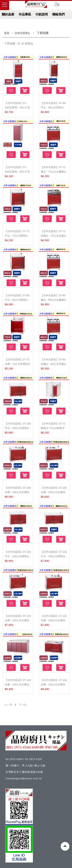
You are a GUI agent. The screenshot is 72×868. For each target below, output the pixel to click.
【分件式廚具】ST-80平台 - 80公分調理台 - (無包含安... (17, 300)
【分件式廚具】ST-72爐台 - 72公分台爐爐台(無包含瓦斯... (54, 172)
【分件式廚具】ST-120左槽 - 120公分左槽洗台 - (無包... (18, 620)
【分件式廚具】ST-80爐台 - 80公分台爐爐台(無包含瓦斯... (54, 300)
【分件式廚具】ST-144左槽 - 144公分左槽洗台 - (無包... (18, 684)
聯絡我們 (58, 14)
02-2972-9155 (34, 759)
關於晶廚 (8, 14)
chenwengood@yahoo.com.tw (24, 778)
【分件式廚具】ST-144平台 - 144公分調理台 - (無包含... (54, 556)
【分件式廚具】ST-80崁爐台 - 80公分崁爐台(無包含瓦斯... (54, 364)
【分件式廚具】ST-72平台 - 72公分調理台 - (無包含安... (17, 236)
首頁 (7, 33)
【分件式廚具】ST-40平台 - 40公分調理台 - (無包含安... (53, 107)
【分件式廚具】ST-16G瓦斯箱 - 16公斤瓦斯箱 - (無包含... (17, 107)
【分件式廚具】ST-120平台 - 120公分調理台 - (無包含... (18, 556)
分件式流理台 (22, 33)
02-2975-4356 (14, 759)
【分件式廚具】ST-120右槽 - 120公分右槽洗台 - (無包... (54, 620)
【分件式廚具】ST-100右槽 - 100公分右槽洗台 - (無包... (18, 492)
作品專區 (25, 14)
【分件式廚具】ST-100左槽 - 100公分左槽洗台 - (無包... (54, 492)
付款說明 (42, 14)
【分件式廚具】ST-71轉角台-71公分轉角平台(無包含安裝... (53, 428)
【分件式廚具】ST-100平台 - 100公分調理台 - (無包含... (18, 428)
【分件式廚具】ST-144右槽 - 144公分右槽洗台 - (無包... (54, 684)
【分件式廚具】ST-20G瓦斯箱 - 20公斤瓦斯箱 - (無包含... (17, 172)
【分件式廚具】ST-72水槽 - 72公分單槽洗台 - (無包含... (18, 364)
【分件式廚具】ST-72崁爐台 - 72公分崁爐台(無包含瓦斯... (54, 236)
